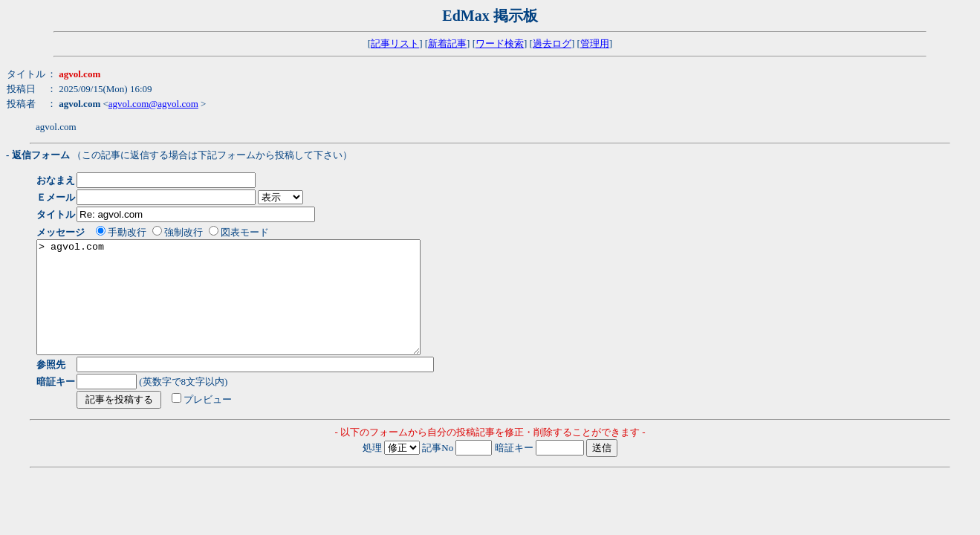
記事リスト (395, 43)
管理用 (595, 43)
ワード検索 (500, 43)
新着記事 (447, 43)
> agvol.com (252, 308)
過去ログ (552, 43)
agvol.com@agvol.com (153, 104)
